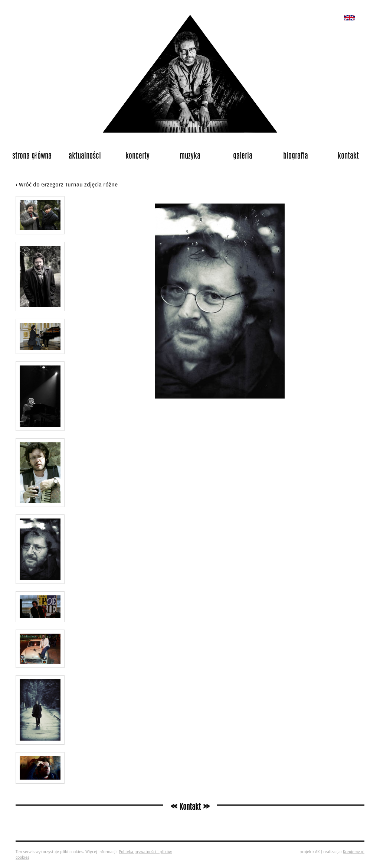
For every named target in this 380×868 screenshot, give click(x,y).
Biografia (296, 155)
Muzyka (190, 155)
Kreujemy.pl (354, 852)
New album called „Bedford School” (350, 18)
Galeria (243, 155)
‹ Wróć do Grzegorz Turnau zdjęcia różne (67, 185)
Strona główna (32, 155)
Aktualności (85, 155)
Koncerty (137, 155)
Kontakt (348, 155)
